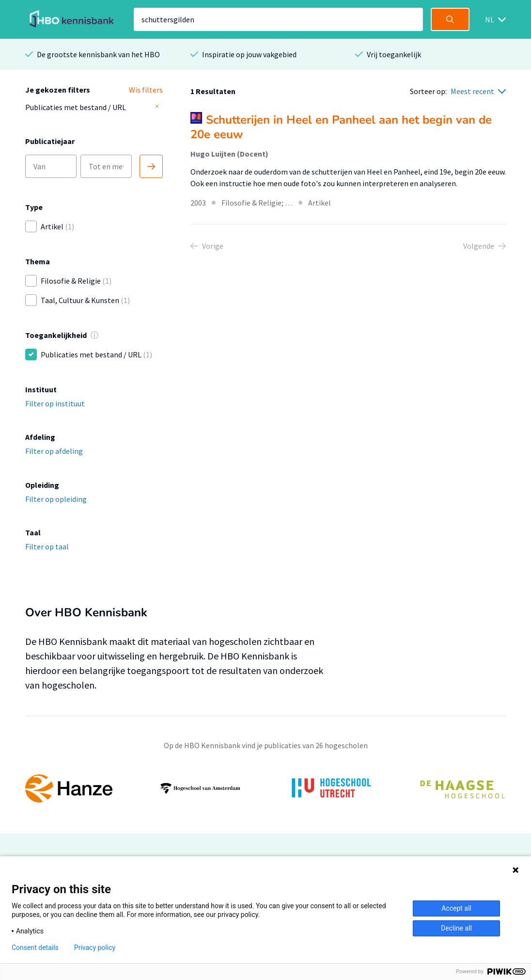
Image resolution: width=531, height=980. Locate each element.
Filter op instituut (55, 403)
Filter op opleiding (56, 499)
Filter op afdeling (54, 451)
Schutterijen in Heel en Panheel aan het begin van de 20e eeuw (341, 127)
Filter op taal (47, 546)
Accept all (456, 908)
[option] (265, 788)
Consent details (35, 948)
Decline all (456, 928)
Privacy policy (95, 948)
